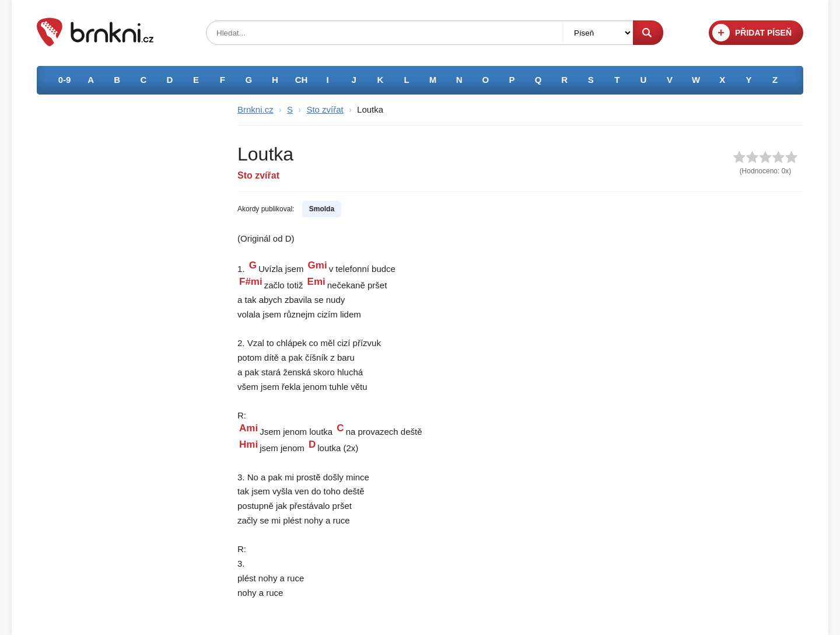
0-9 (65, 80)
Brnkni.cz (256, 109)
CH (302, 80)
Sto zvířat (325, 109)
